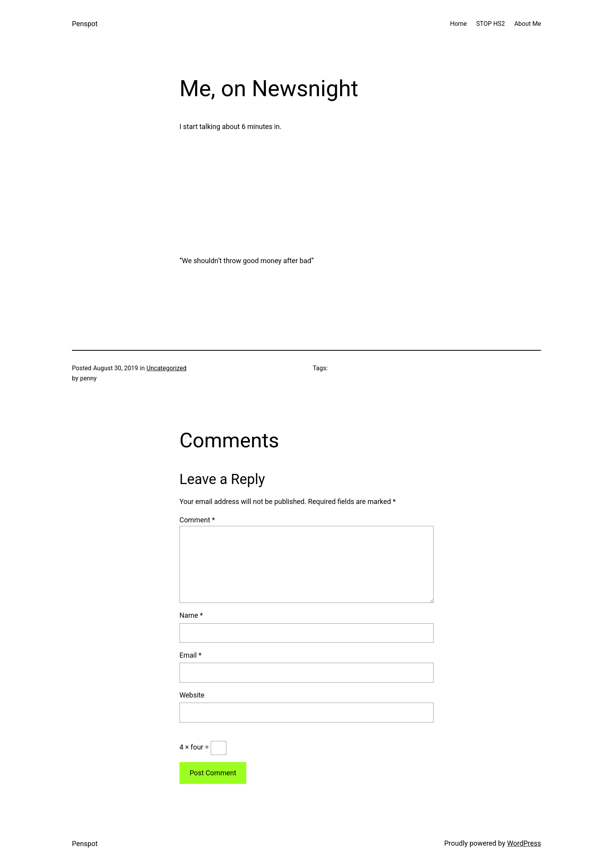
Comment (197, 520)
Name (191, 615)
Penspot (85, 24)
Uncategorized (167, 368)
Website (192, 695)
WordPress (524, 843)
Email (191, 655)
